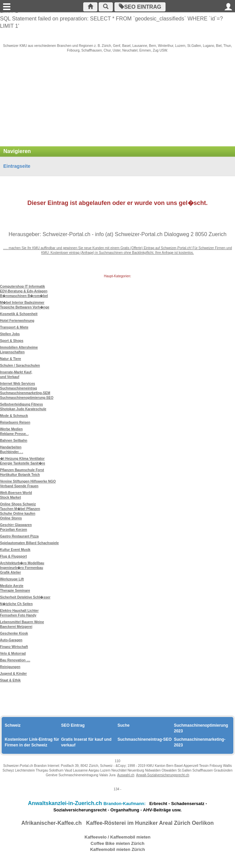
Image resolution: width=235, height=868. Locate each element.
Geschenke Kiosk (14, 633)
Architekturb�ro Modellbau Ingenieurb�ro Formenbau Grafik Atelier (22, 568)
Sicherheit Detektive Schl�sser (25, 597)
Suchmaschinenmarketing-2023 (200, 742)
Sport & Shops (12, 341)
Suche (124, 725)
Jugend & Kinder (13, 674)
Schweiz (13, 725)
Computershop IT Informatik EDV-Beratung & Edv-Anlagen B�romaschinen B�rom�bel (24, 291)
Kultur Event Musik (15, 550)
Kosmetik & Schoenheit (19, 314)
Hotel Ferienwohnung (17, 321)
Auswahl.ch (126, 775)
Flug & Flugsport (13, 556)
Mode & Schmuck (14, 416)
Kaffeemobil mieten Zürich (117, 849)
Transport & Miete (14, 327)
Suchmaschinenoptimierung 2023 (201, 728)
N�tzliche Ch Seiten (16, 604)
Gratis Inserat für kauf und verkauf (86, 742)
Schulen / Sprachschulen (20, 366)
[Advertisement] (117, 103)
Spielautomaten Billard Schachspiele (29, 543)
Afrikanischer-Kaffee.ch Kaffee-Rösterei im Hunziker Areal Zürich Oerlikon (118, 823)
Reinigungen (10, 667)
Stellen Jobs (10, 334)
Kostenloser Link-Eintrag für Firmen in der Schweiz (32, 742)
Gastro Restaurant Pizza (19, 536)
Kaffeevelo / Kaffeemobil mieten (118, 837)
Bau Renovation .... (15, 660)
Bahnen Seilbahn (14, 441)
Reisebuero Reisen (15, 422)
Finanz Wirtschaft (14, 647)
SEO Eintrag (140, 7)
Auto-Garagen (11, 640)
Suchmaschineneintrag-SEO (145, 739)
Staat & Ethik (10, 680)
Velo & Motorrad (13, 654)
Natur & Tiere (11, 359)
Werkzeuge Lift (12, 579)
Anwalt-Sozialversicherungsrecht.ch (162, 775)
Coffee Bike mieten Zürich (117, 843)
